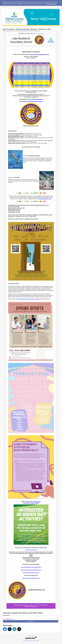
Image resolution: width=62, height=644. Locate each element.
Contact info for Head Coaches (31, 503)
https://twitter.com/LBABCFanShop (31, 578)
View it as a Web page (38, 33)
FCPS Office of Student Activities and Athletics (29, 299)
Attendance (27, 606)
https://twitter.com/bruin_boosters (31, 573)
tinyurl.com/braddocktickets (36, 99)
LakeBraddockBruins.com (45, 199)
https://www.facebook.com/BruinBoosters (31, 567)
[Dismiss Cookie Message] (60, 2)
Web (32, 606)
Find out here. (37, 502)
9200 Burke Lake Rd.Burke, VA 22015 (24, 605)
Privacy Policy (26, 641)
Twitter (36, 606)
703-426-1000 (44, 605)
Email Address (6, 615)
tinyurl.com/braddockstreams (35, 101)
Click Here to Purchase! (31, 550)
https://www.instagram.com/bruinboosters (31, 570)
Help (38, 641)
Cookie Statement (51, 4)
